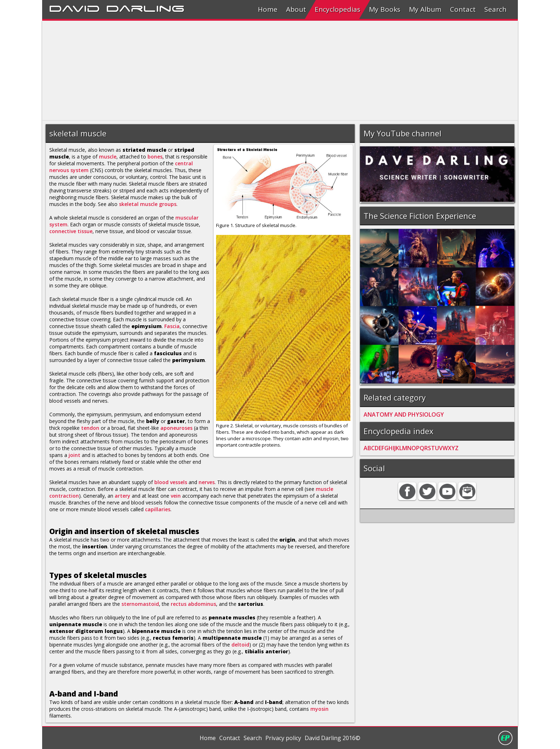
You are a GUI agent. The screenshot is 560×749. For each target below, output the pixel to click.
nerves (207, 482)
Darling (145, 7)
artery (122, 496)
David (74, 7)
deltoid (240, 645)
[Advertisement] (256, 71)
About (296, 9)
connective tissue (71, 231)
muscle (108, 157)
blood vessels (171, 482)
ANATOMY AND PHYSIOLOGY (404, 414)
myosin (319, 709)
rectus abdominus (193, 604)
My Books (385, 9)
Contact (463, 9)
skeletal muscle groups (148, 204)
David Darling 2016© (332, 738)
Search (495, 9)
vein (176, 496)
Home (268, 9)
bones (155, 157)
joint (74, 455)
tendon (90, 428)
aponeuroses (176, 428)
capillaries (158, 509)
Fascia (172, 326)
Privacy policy (283, 738)
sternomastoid (140, 604)
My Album (425, 9)
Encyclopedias (337, 9)
